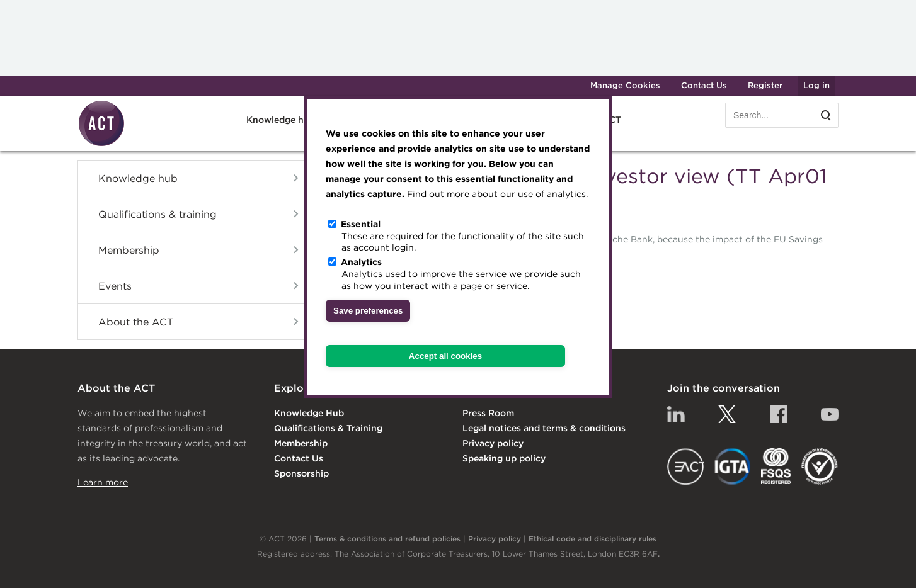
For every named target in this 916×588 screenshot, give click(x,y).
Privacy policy (493, 443)
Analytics (361, 262)
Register (765, 85)
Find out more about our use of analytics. (497, 194)
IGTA (733, 466)
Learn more (103, 482)
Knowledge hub (281, 120)
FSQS (776, 466)
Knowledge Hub (309, 413)
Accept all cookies (445, 356)
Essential (361, 224)
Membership (129, 250)
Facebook (779, 414)
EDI (820, 466)
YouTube (830, 414)
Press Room (488, 413)
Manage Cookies (625, 85)
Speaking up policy (504, 458)
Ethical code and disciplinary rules (593, 539)
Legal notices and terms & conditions (544, 428)
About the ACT (136, 322)
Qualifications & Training (328, 428)
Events (115, 286)
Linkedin (676, 414)
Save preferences (368, 311)
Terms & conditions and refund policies (387, 539)
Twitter (727, 414)
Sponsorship (301, 473)
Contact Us (704, 85)
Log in (816, 85)
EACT (686, 466)
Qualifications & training (157, 214)
